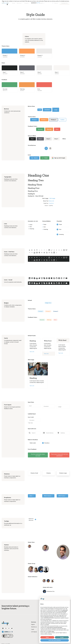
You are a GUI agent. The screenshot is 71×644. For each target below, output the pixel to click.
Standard (47, 110)
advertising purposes (49, 617)
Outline (62, 120)
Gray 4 (56, 139)
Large (56, 110)
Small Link (51, 203)
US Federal (34, 632)
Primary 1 (34, 120)
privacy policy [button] (51, 631)
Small (40, 110)
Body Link (51, 201)
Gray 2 (40, 139)
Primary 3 (53, 120)
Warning (49, 129)
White (64, 139)
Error (57, 129)
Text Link (32, 352)
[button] (32, 496)
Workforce (34, 627)
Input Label (31, 417)
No (39, 3)
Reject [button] (47, 637)
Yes (37, 3)
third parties (64, 611)
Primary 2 (44, 120)
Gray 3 (48, 139)
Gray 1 (32, 139)
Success (40, 129)
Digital (33, 624)
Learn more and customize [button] (55, 640)
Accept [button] (62, 637)
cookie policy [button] (65, 610)
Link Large (52, 198)
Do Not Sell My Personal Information (54, 627)
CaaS (33, 629)
